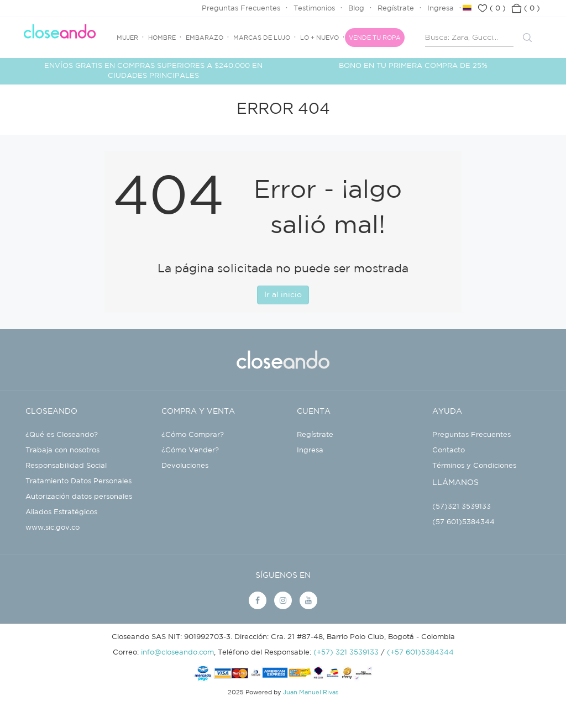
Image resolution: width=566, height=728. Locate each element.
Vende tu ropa (375, 38)
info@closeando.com (177, 653)
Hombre (162, 38)
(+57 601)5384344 (420, 653)
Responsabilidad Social (66, 466)
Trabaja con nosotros (62, 450)
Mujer (127, 38)
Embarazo (205, 38)
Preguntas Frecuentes (241, 9)
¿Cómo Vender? (190, 450)
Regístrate (396, 9)
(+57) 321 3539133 (346, 653)
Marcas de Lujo (262, 38)
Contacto (449, 450)
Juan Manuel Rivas (311, 693)
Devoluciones (185, 466)
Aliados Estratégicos (61, 512)
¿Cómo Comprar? (193, 435)
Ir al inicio (283, 295)
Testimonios (314, 9)
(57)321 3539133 (462, 507)
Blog (356, 9)
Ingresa (441, 9)
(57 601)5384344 (463, 522)
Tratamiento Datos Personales (78, 481)
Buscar (527, 38)
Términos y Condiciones (474, 466)
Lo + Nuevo (319, 38)
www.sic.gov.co (53, 528)
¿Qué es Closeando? (62, 435)
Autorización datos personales (79, 497)
